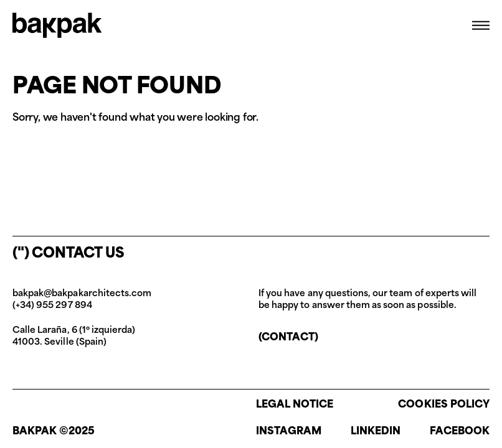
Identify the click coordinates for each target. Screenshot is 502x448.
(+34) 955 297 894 (52, 306)
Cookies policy (444, 405)
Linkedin (376, 432)
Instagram (289, 432)
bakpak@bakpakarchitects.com (82, 294)
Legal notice (295, 405)
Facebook (460, 432)
